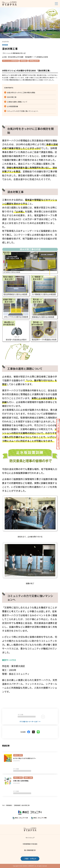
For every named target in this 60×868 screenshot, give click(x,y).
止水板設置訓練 (12, 106)
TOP (3, 805)
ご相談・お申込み (30, 859)
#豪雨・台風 (28, 778)
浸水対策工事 (12, 97)
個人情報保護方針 (30, 850)
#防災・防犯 (18, 755)
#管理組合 (24, 61)
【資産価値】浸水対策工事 (21, 805)
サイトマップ (30, 838)
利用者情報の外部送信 (30, 844)
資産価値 (9, 805)
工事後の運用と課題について (17, 102)
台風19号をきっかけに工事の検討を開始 (21, 92)
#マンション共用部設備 (10, 61)
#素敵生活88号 (34, 61)
